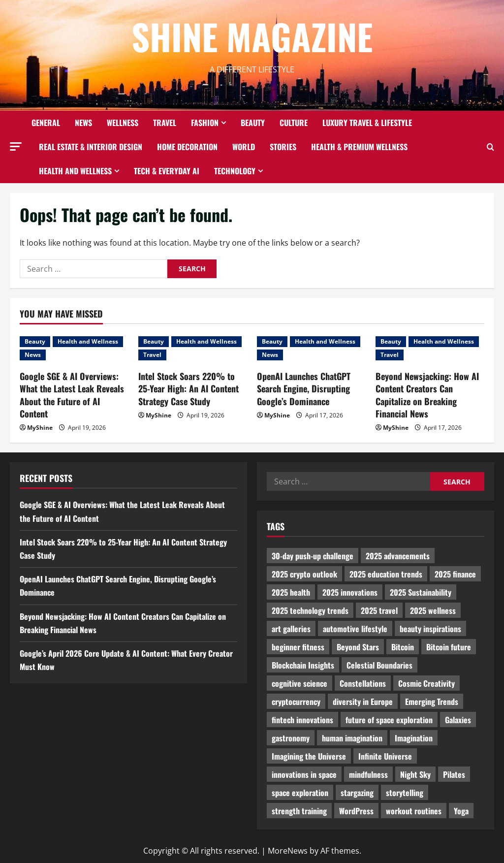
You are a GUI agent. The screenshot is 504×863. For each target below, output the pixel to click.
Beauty (253, 123)
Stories (283, 147)
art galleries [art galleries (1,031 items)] (291, 629)
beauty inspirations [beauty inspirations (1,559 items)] (430, 629)
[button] (16, 146)
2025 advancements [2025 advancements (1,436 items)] (398, 556)
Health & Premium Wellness (359, 147)
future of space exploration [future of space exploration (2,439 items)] (389, 720)
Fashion (205, 123)
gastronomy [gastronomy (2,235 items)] (291, 738)
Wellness (123, 123)
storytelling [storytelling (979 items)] (405, 793)
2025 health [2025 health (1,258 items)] (291, 592)
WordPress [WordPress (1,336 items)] (356, 811)
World (244, 147)
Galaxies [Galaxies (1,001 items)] (458, 720)
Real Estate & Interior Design (91, 147)
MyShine (40, 428)
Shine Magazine (252, 36)
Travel (165, 123)
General (46, 123)
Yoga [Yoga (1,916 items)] (461, 811)
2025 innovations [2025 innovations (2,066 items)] (350, 592)
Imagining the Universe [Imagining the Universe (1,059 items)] (309, 756)
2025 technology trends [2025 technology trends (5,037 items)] (310, 610)
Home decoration (187, 147)
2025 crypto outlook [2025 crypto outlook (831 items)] (304, 574)
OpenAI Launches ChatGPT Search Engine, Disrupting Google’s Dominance (304, 388)
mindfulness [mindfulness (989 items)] (368, 774)
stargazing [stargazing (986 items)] (357, 793)
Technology (235, 171)
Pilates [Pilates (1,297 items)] (454, 774)
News (83, 123)
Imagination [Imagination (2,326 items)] (414, 738)
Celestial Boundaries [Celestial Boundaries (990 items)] (379, 665)
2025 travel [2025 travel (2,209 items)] (379, 610)
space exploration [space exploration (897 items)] (300, 793)
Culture (294, 123)
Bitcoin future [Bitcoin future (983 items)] (449, 647)
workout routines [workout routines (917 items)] (414, 811)
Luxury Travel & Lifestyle (367, 123)
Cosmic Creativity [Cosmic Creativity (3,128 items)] (426, 683)
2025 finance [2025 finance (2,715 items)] (455, 574)
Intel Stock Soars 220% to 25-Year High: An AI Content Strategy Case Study (189, 388)
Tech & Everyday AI (167, 171)
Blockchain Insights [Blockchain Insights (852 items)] (303, 665)
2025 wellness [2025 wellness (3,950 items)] (433, 610)
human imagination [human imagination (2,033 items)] (352, 738)
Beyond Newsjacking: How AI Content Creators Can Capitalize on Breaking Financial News (427, 395)
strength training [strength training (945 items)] (299, 811)
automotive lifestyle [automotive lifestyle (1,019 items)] (355, 629)
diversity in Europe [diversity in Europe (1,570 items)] (363, 702)
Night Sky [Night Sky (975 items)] (415, 774)
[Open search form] (490, 147)
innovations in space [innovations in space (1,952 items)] (304, 774)
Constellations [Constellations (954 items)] (363, 683)
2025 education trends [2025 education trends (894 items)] (386, 574)
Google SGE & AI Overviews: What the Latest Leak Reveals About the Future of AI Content (72, 395)
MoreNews (288, 851)
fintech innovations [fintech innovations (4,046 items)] (302, 720)
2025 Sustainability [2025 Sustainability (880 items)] (421, 592)
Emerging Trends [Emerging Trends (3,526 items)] (432, 702)
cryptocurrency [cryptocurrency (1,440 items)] (296, 702)
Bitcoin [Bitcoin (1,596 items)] (403, 647)
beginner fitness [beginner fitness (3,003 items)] (298, 647)
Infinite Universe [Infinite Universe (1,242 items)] (385, 756)
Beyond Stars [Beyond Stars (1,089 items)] (358, 647)
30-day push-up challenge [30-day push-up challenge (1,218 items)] (313, 556)
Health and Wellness (75, 171)
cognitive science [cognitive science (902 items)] (299, 683)
